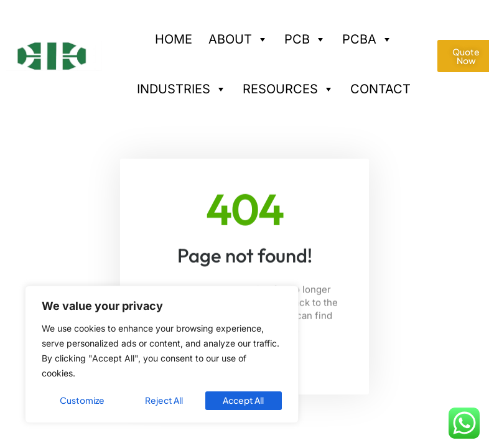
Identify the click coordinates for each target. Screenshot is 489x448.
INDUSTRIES (182, 85)
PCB (305, 35)
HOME (174, 39)
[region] (162, 355)
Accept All (244, 401)
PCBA (367, 35)
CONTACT (380, 89)
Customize (82, 401)
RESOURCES (288, 85)
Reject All (164, 401)
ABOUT (238, 35)
